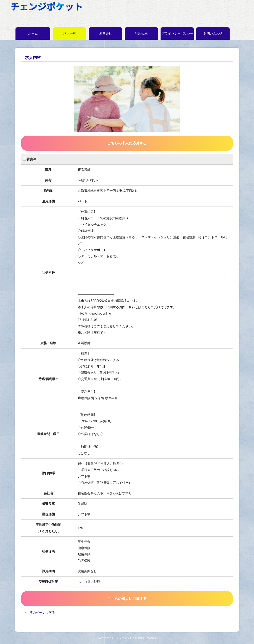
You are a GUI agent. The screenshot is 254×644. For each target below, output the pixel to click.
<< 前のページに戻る (40, 613)
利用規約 (141, 33)
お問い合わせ (213, 33)
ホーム (33, 33)
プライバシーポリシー (177, 33)
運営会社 (106, 33)
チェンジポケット (122, 638)
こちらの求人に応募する (127, 143)
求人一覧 (70, 33)
